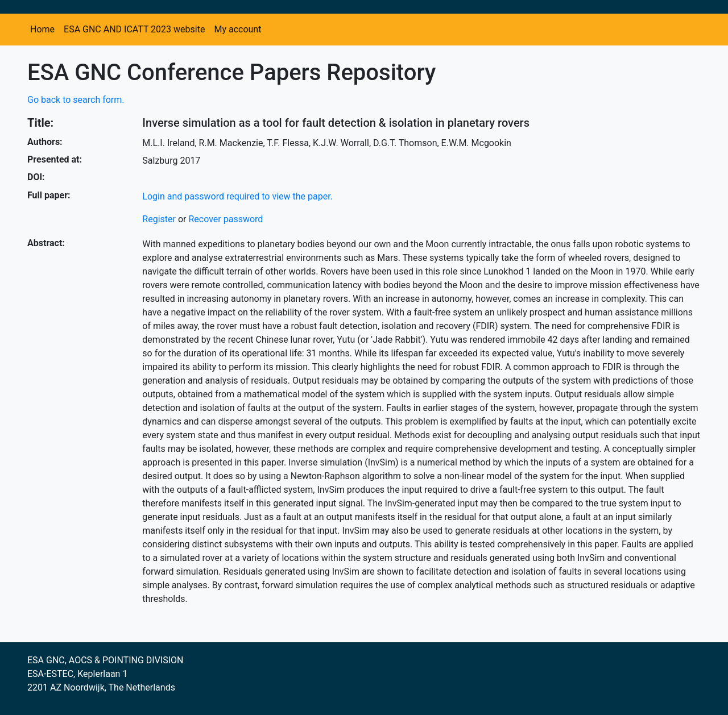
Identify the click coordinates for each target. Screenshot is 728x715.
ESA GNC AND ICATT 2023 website (134, 29)
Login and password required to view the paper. (237, 196)
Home (42, 29)
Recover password (226, 219)
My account (237, 29)
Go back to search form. (76, 100)
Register (159, 219)
